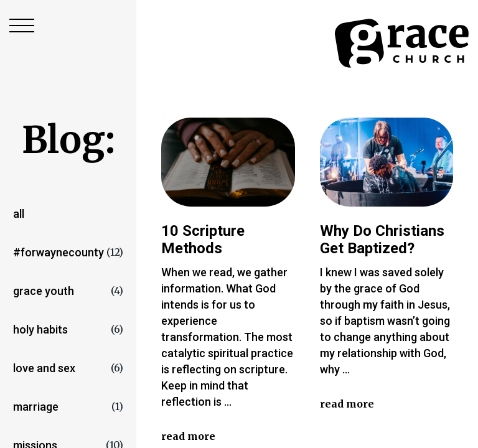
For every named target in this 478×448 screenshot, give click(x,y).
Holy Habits (40, 329)
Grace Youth (44, 291)
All (19, 214)
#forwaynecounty (59, 252)
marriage (36, 407)
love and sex (44, 368)
